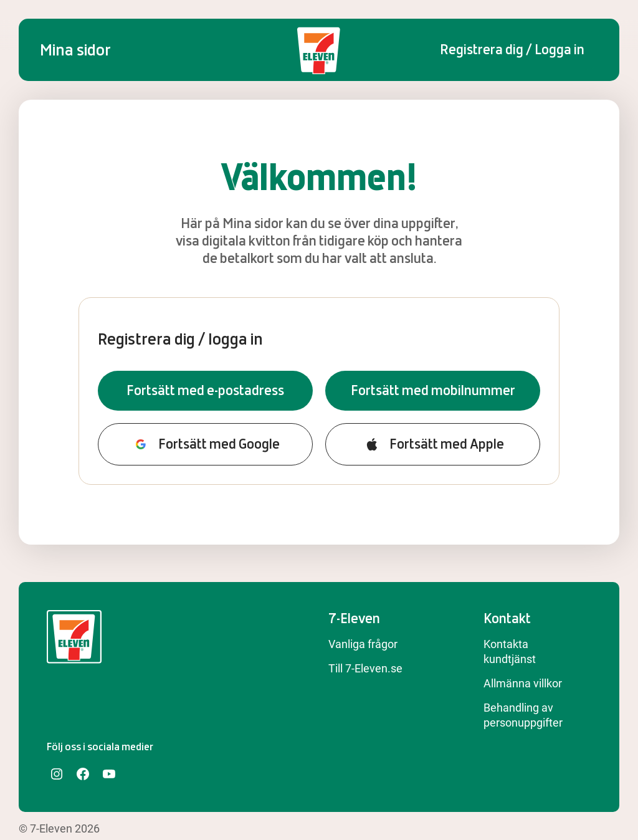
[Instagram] (57, 774)
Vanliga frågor (363, 644)
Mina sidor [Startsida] (75, 50)
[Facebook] (83, 774)
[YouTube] (109, 774)
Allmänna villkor (523, 683)
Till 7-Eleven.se (365, 668)
